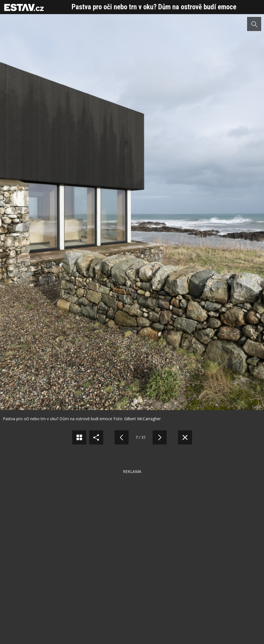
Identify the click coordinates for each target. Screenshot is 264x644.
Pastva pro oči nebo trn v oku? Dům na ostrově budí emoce (154, 7)
